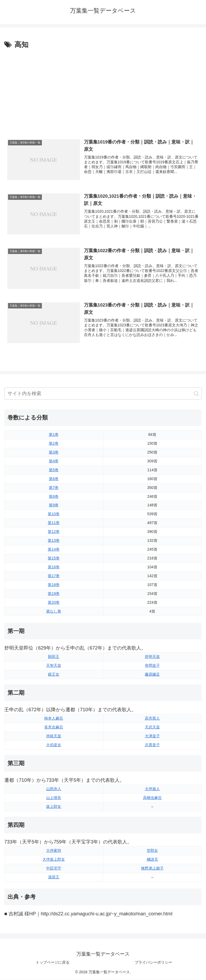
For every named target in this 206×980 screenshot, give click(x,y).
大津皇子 (152, 736)
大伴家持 (54, 851)
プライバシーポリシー (153, 963)
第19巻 (54, 594)
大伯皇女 (54, 745)
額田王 (54, 657)
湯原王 (54, 877)
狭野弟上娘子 (152, 868)
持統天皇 (54, 736)
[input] (103, 394)
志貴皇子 (152, 745)
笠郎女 (152, 851)
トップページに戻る (53, 963)
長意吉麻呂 (54, 727)
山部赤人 (54, 789)
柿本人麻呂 (54, 719)
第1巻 (54, 435)
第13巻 (54, 541)
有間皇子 (152, 666)
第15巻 (54, 558)
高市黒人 (152, 719)
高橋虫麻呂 (152, 798)
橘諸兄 (152, 860)
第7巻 (54, 488)
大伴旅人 (152, 789)
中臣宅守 (54, 868)
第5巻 (54, 470)
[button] (196, 394)
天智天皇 (54, 666)
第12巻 (54, 532)
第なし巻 (54, 611)
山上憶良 (54, 798)
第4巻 (54, 461)
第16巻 (54, 567)
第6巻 (54, 479)
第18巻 (54, 585)
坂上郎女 (54, 807)
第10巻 (54, 514)
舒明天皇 (152, 657)
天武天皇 (152, 727)
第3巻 (54, 452)
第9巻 (54, 505)
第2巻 (54, 444)
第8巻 (54, 496)
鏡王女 (54, 675)
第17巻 (54, 576)
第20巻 (54, 602)
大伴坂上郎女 (54, 860)
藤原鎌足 (152, 675)
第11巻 (54, 523)
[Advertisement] (103, 91)
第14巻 (54, 550)
